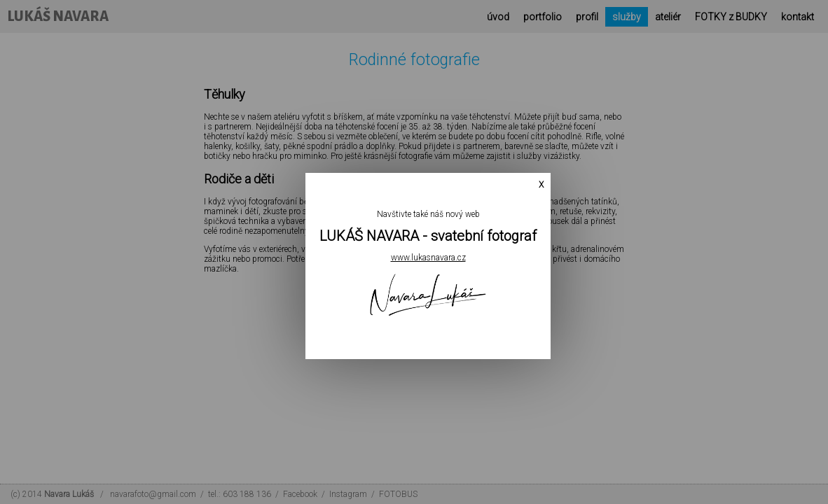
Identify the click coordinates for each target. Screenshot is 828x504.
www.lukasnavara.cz (419, 258)
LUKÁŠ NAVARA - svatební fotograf (419, 237)
